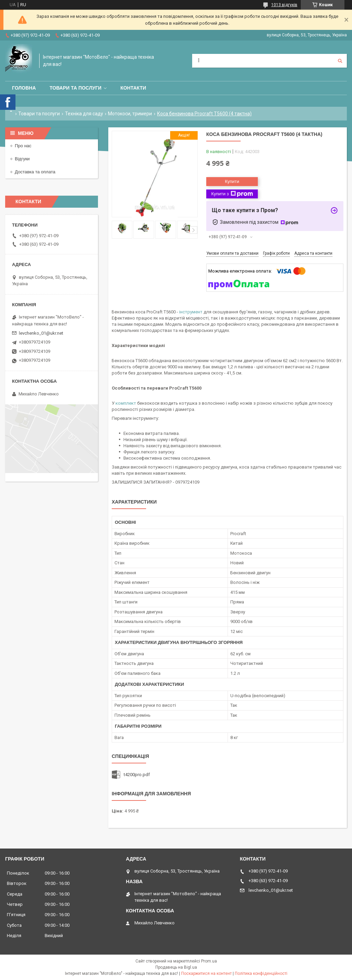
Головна (24, 88)
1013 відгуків (284, 5)
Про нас (23, 146)
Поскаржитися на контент (206, 973)
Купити (232, 181)
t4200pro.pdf (137, 775)
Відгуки (22, 159)
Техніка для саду (84, 114)
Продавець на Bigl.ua (176, 967)
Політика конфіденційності (261, 973)
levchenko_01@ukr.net (41, 333)
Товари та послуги (75, 88)
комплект (126, 403)
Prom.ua (209, 961)
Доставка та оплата (35, 172)
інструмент (191, 312)
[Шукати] (340, 61)
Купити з (232, 194)
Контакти (133, 88)
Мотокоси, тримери (130, 114)
